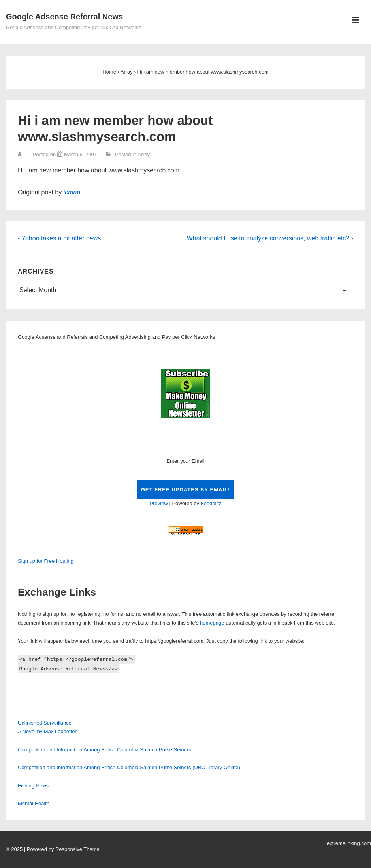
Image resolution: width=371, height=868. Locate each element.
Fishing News (33, 786)
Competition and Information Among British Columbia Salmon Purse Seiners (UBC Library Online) (129, 767)
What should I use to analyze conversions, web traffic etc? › (270, 238)
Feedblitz (211, 503)
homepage (212, 623)
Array (144, 154)
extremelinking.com (349, 843)
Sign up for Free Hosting (46, 561)
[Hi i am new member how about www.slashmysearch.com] (80, 154)
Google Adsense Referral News (64, 17)
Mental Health (34, 803)
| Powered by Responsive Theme (62, 849)
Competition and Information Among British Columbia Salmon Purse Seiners (105, 750)
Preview (159, 503)
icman (72, 192)
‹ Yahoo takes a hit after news (59, 238)
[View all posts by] (21, 154)
